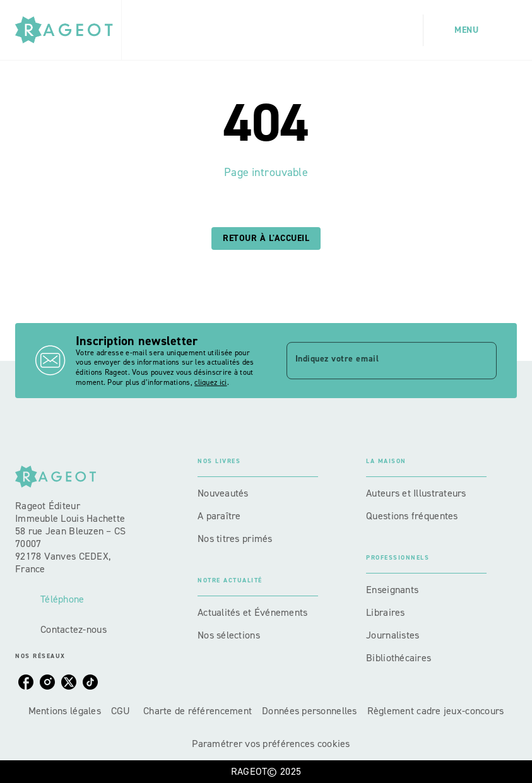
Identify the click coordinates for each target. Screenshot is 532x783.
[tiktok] (90, 682)
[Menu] (470, 30)
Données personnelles (309, 711)
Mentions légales (65, 711)
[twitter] (69, 682)
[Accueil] (68, 30)
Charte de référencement (198, 711)
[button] (266, 238)
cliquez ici (210, 382)
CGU (122, 711)
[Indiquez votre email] (376, 360)
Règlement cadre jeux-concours (436, 711)
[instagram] (47, 682)
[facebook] (26, 682)
